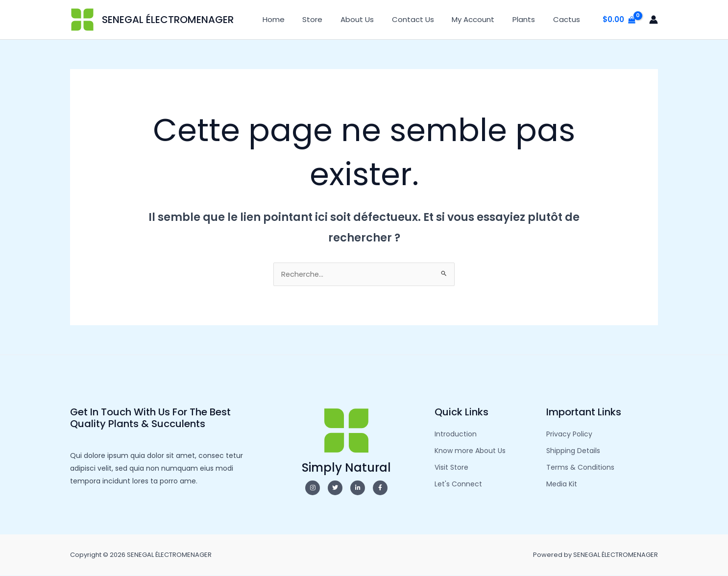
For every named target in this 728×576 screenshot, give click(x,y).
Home (295, 19)
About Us (372, 19)
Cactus (568, 19)
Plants (529, 19)
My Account (481, 19)
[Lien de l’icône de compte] (654, 20)
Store (330, 19)
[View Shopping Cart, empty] (619, 20)
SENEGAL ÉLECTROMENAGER (168, 20)
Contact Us (424, 19)
